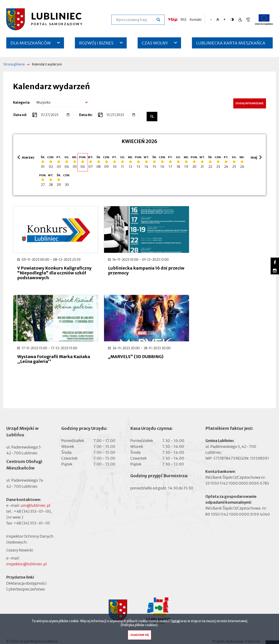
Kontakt (196, 20)
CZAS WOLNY (155, 43)
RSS (184, 20)
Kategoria (21, 102)
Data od (20, 115)
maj (257, 158)
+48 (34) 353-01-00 (32, 501)
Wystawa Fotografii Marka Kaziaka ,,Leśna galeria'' (218, 268)
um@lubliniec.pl (35, 496)
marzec (26, 158)
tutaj (175, 622)
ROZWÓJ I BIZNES (96, 43)
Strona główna (14, 64)
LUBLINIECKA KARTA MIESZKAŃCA (231, 44)
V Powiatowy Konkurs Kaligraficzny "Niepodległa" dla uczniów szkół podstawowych (51, 270)
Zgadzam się (140, 636)
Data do (85, 115)
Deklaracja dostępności (26, 573)
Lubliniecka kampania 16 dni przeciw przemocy (133, 268)
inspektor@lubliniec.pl (27, 554)
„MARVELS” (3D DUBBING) (45, 351)
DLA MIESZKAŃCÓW (31, 43)
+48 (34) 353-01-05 (32, 513)
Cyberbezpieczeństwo (26, 579)
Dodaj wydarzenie (250, 103)
